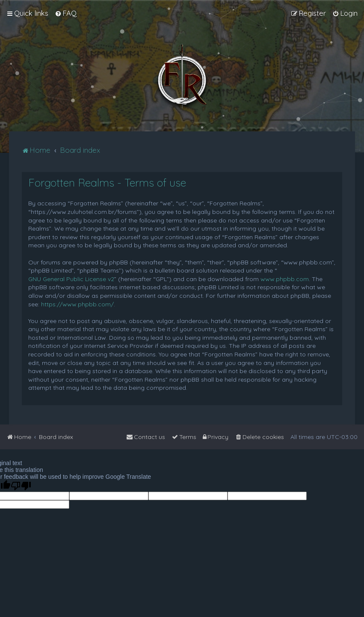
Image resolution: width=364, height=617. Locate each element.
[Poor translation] (21, 486)
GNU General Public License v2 (71, 279)
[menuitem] (66, 13)
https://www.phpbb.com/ (77, 304)
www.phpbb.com (285, 279)
